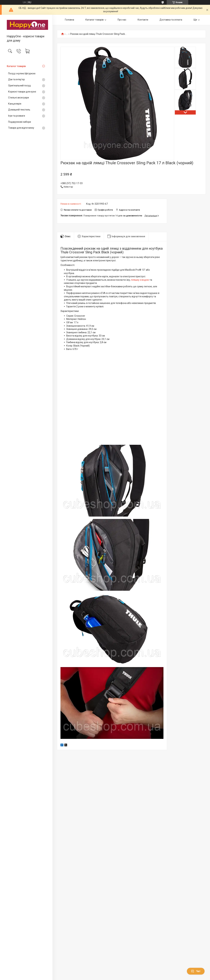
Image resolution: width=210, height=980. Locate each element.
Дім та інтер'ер (16, 79)
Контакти (143, 20)
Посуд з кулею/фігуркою (22, 73)
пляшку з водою (140, 280)
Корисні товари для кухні (22, 92)
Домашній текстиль (19, 110)
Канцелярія (15, 104)
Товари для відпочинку (21, 128)
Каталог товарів (16, 66)
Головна (69, 20)
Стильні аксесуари (19, 98)
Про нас (122, 20)
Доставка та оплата (171, 20)
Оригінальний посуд (19, 86)
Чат (196, 971)
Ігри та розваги (17, 116)
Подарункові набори (20, 122)
